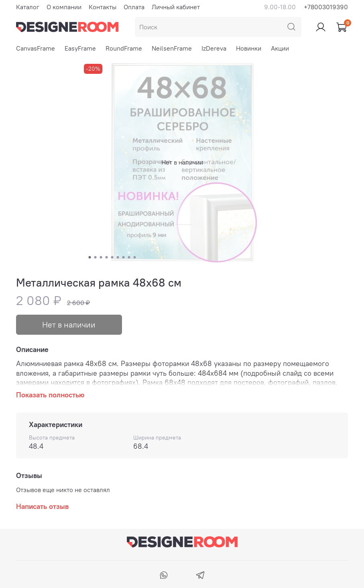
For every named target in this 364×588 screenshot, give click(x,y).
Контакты (103, 7)
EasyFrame (80, 48)
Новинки (249, 48)
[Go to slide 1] (89, 257)
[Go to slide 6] (118, 257)
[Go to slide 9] (134, 257)
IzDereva (214, 48)
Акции (280, 48)
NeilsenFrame (172, 48)
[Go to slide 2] (95, 257)
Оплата (134, 7)
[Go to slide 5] (112, 257)
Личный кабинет (176, 7)
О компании (64, 7)
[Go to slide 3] (101, 257)
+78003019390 (326, 7)
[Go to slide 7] (123, 257)
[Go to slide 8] (129, 257)
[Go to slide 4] (106, 257)
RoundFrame (124, 48)
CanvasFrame (36, 48)
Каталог (28, 7)
